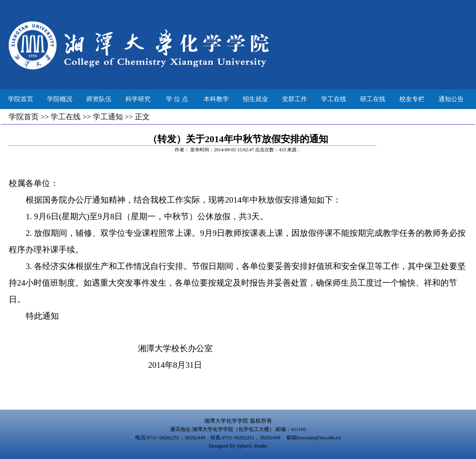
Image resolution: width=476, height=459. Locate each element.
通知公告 (451, 99)
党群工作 (295, 99)
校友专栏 (412, 99)
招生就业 (255, 99)
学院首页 (21, 99)
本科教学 (216, 99)
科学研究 (138, 99)
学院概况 (60, 99)
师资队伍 (99, 99)
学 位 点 (177, 99)
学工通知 (108, 117)
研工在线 (373, 99)
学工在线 (334, 99)
